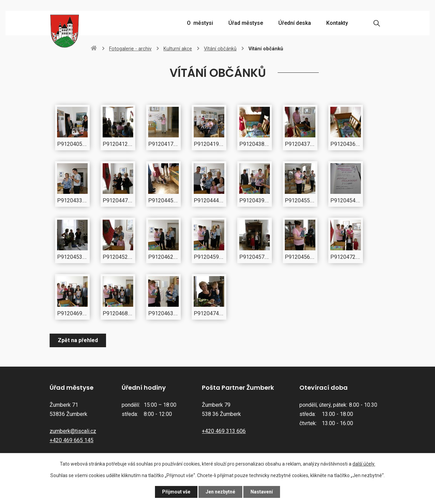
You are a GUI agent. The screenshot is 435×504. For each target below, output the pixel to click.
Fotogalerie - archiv (130, 49)
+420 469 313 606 (224, 431)
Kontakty (337, 23)
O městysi (200, 23)
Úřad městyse (246, 23)
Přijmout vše (176, 492)
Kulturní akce (178, 49)
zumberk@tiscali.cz (73, 431)
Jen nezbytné (220, 492)
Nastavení (262, 492)
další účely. (364, 464)
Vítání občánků (220, 49)
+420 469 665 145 (72, 440)
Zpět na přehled (78, 340)
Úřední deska (295, 23)
